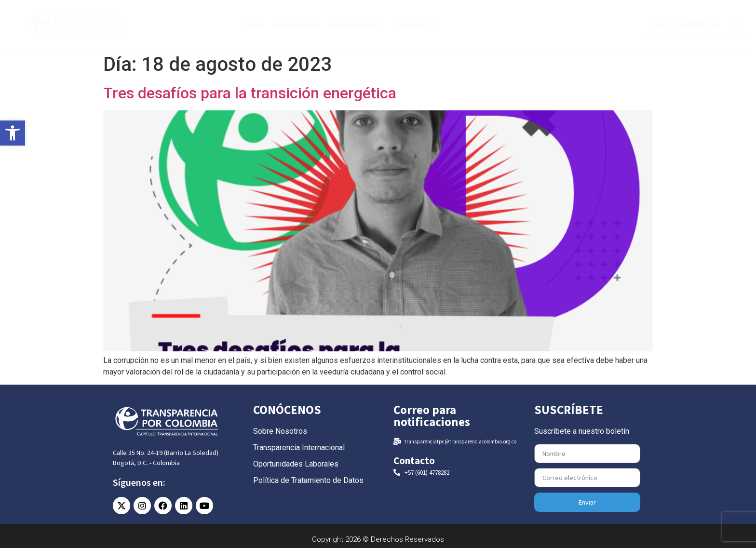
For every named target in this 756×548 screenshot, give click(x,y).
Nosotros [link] (415, 25)
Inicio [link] (253, 25)
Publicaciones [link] (356, 25)
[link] (13, 133)
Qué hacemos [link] (296, 25)
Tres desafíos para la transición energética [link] (250, 93)
